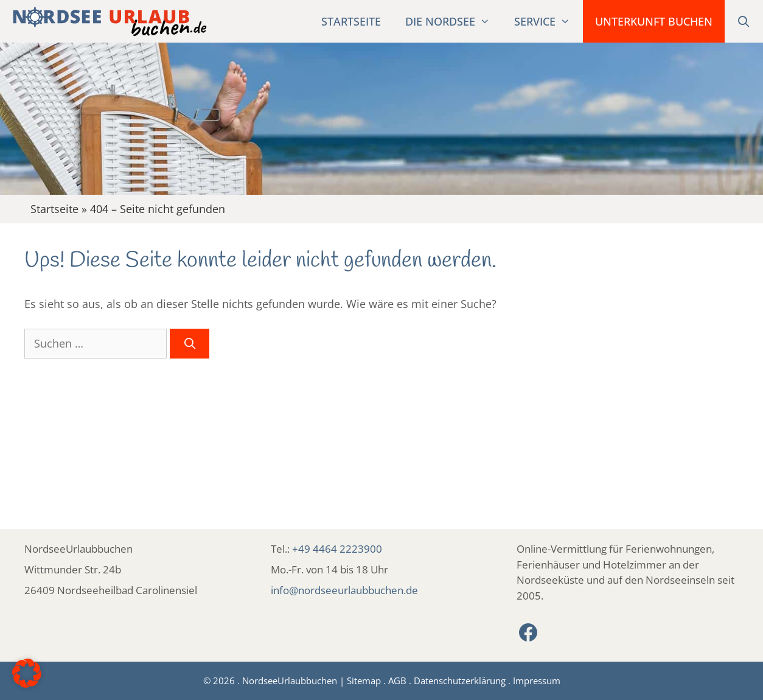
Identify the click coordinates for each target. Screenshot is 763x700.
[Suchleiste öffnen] (744, 21)
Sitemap (364, 681)
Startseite (351, 21)
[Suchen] (190, 344)
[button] (27, 673)
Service (548, 21)
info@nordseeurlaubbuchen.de (344, 590)
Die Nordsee (454, 21)
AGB (397, 681)
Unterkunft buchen (654, 21)
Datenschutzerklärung (460, 681)
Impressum (537, 681)
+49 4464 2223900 (337, 549)
